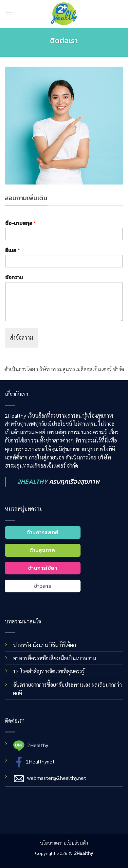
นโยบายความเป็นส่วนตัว (64, 843)
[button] (9, 14)
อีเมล (13, 250)
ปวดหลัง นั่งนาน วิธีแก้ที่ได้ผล (45, 645)
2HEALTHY (33, 482)
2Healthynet (40, 761)
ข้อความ (14, 277)
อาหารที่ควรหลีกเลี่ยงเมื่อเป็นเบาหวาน (55, 658)
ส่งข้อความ (22, 338)
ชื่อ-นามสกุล (21, 223)
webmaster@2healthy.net (57, 778)
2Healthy (38, 745)
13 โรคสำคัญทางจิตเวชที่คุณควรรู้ (49, 671)
